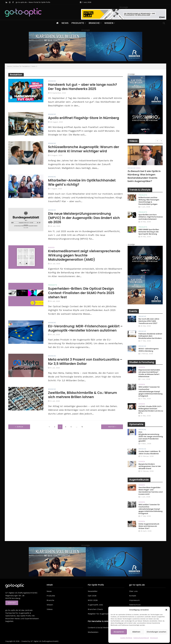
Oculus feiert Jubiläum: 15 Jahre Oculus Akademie (149, 453)
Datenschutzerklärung (141, 638)
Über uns (133, 591)
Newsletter (93, 591)
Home (9, 66)
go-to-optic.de (12, 610)
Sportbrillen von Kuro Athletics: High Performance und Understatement (151, 217)
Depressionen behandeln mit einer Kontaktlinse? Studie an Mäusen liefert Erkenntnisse (149, 373)
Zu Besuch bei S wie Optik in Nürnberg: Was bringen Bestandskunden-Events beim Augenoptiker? (144, 176)
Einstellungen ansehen (156, 632)
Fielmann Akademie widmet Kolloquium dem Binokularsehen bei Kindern (150, 336)
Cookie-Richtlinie (126, 638)
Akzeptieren (119, 632)
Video (138, 168)
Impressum (154, 638)
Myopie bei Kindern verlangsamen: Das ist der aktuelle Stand (150, 466)
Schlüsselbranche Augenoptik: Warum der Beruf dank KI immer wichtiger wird (84, 149)
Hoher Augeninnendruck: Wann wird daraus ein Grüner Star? (149, 526)
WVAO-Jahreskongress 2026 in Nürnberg (149, 350)
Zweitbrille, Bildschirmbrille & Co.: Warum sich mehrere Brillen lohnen (83, 395)
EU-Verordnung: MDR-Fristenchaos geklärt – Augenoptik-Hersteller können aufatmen (85, 328)
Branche (94, 23)
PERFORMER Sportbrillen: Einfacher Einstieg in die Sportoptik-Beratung (149, 232)
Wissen (109, 23)
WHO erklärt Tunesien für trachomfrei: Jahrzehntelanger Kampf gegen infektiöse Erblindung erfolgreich (150, 391)
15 (82, 427)
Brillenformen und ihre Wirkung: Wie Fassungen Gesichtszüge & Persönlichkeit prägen (149, 201)
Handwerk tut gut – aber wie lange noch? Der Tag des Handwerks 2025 (83, 87)
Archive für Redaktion (22, 66)
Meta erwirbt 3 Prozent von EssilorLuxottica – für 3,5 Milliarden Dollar (85, 362)
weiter (111, 427)
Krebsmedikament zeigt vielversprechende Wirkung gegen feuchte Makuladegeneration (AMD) (84, 255)
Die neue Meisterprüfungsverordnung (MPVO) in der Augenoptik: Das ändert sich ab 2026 (84, 218)
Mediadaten (93, 632)
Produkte (78, 23)
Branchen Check (95, 609)
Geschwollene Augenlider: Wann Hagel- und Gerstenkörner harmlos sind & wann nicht (151, 491)
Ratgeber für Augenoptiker (100, 614)
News (65, 23)
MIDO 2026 (93, 600)
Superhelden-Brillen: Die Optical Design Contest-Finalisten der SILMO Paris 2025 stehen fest (81, 293)
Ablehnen (136, 632)
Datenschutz (135, 605)
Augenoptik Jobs (95, 605)
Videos (50, 609)
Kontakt (12, 603)
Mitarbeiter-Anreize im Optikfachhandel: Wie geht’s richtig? (82, 183)
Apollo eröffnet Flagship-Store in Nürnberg (84, 118)
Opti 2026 (92, 596)
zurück (20, 427)
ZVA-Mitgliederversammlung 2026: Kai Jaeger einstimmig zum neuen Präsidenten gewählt (151, 437)
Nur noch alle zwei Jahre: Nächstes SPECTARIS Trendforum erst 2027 (149, 321)
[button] (166, 610)
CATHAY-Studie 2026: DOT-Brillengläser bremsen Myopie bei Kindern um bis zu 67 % (151, 410)
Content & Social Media (98, 628)
